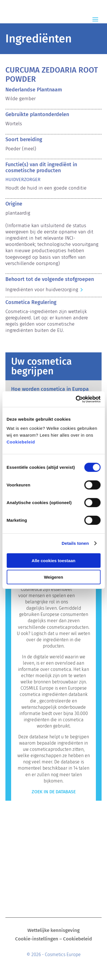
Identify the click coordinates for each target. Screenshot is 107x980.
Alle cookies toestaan (53, 560)
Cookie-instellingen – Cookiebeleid (53, 939)
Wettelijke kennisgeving (53, 931)
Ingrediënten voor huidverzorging (42, 290)
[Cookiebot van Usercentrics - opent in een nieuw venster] (76, 399)
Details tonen (75, 543)
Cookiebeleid (21, 442)
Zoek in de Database (54, 792)
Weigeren (53, 577)
